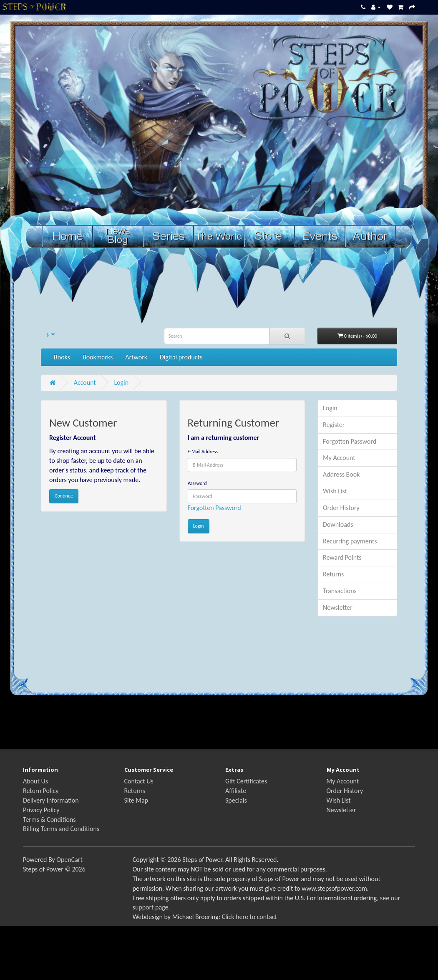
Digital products (181, 357)
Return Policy (41, 791)
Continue (64, 496)
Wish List (335, 491)
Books (62, 357)
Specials (236, 800)
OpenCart (69, 860)
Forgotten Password (214, 508)
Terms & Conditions (49, 820)
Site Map (136, 800)
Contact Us (139, 781)
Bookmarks (98, 357)
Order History (341, 508)
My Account (339, 458)
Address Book (341, 474)
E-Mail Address (203, 452)
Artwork (136, 357)
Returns (333, 574)
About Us (35, 781)
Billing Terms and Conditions (61, 829)
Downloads (338, 524)
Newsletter (338, 607)
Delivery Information (51, 800)
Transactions (340, 591)
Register (334, 425)
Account (85, 383)
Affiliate (236, 791)
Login (121, 383)
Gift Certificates (246, 781)
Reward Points (342, 557)
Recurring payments (350, 541)
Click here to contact (249, 917)
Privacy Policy (41, 810)
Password (197, 483)
